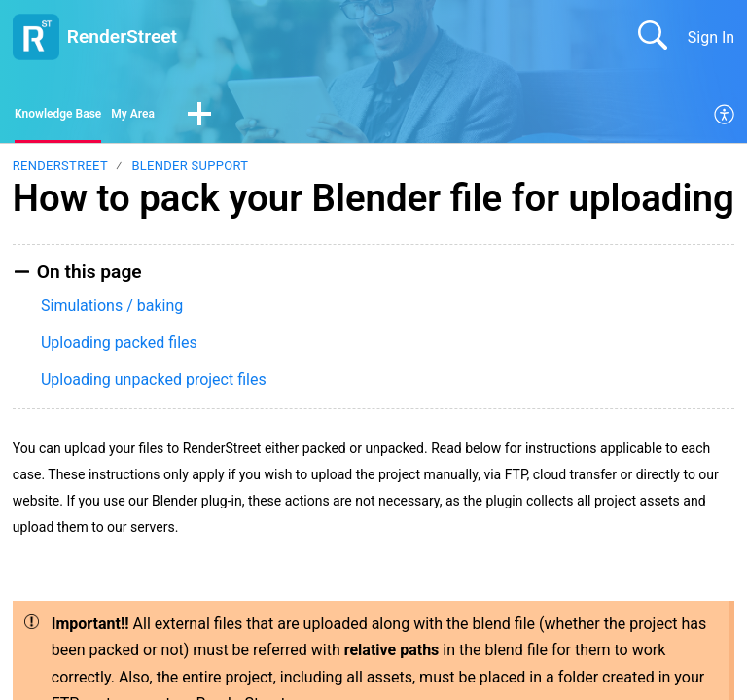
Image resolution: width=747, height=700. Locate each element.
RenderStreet (60, 173)
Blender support (190, 173)
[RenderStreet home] (36, 37)
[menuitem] (725, 119)
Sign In (711, 37)
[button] (242, 119)
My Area (169, 117)
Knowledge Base (72, 117)
